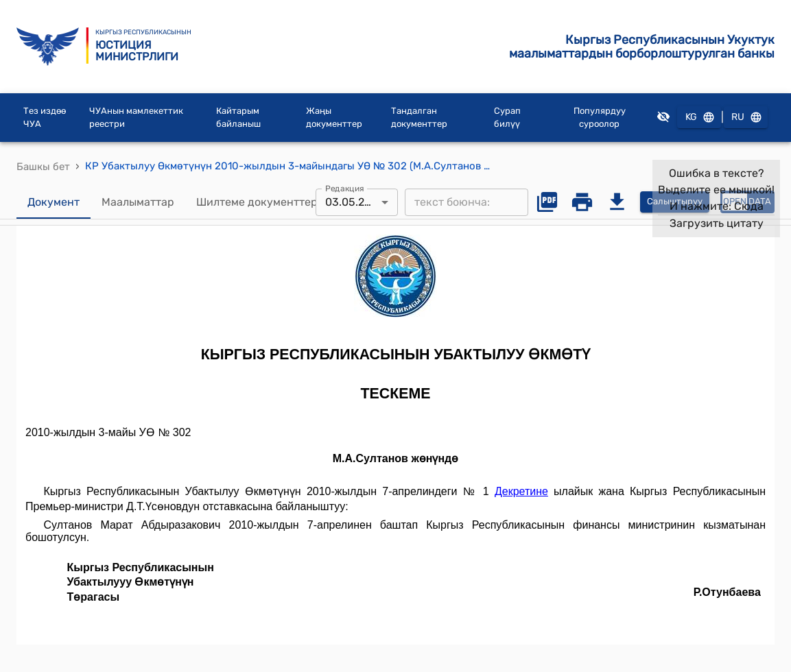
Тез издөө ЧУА (45, 118)
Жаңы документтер (334, 118)
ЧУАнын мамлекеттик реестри (136, 118)
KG (699, 118)
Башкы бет (43, 167)
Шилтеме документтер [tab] (257, 202)
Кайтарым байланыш (238, 118)
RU (746, 118)
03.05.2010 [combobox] (354, 202)
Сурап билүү (507, 118)
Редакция (345, 188)
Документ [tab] (54, 202)
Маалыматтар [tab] (138, 202)
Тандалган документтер (419, 118)
